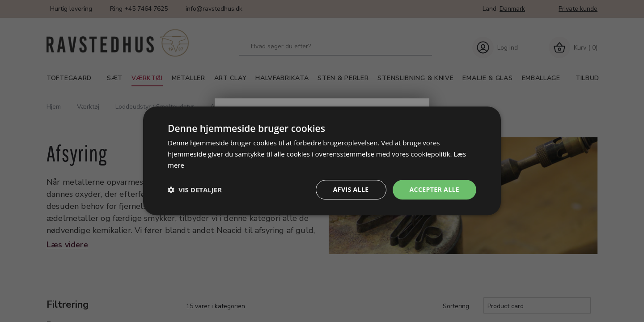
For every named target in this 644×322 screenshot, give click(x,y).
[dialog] (322, 161)
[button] (195, 190)
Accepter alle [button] (434, 189)
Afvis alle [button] (351, 189)
